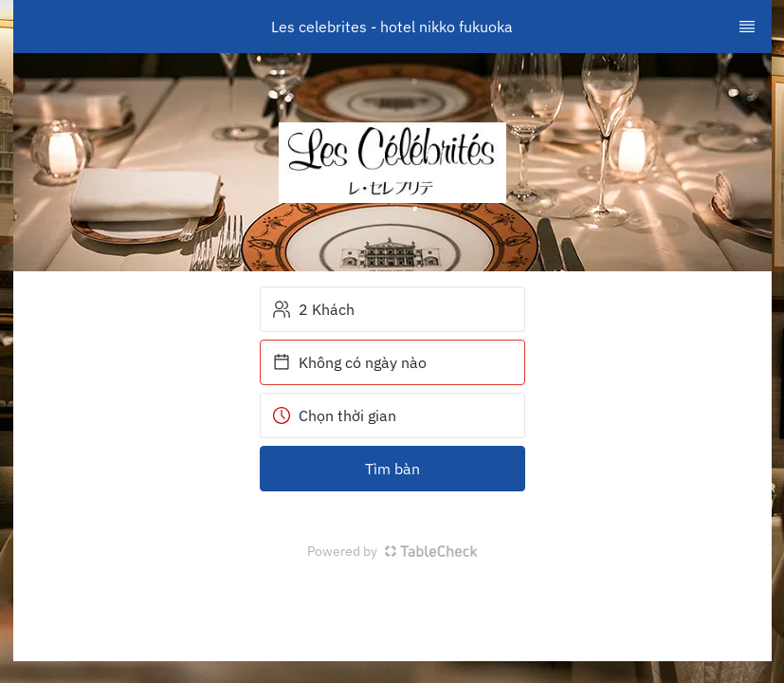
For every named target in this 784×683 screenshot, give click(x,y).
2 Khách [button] (313, 309)
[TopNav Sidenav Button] (747, 27)
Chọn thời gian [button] (334, 415)
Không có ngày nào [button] (349, 362)
